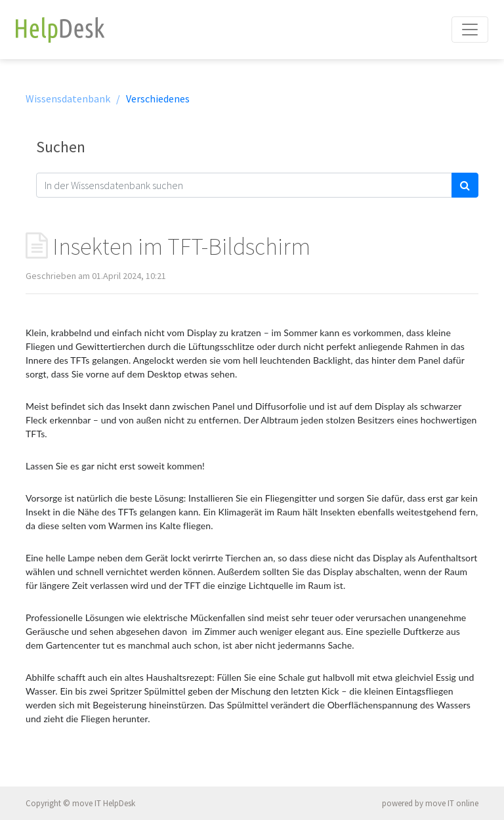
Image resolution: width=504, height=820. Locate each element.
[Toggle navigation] (470, 30)
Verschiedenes (158, 98)
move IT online (452, 803)
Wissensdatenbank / (73, 98)
